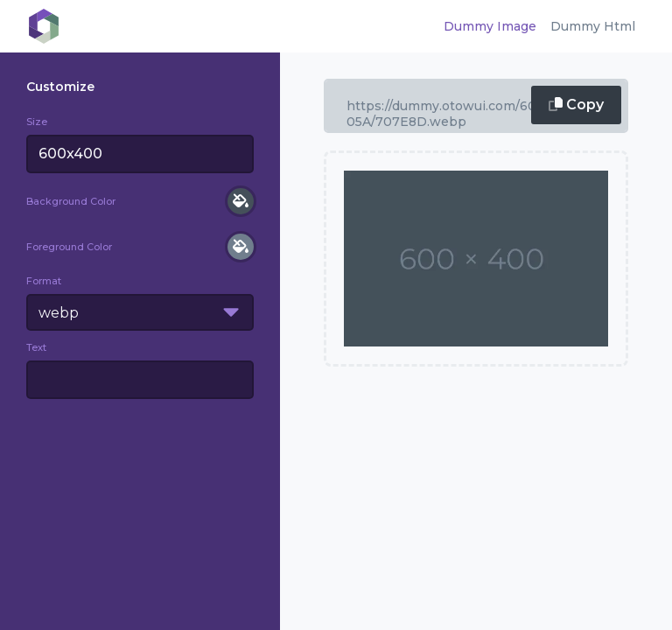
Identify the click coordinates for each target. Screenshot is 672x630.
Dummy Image (490, 26)
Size (37, 122)
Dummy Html (593, 26)
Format (44, 281)
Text (36, 347)
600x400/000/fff (476, 106)
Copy (576, 105)
